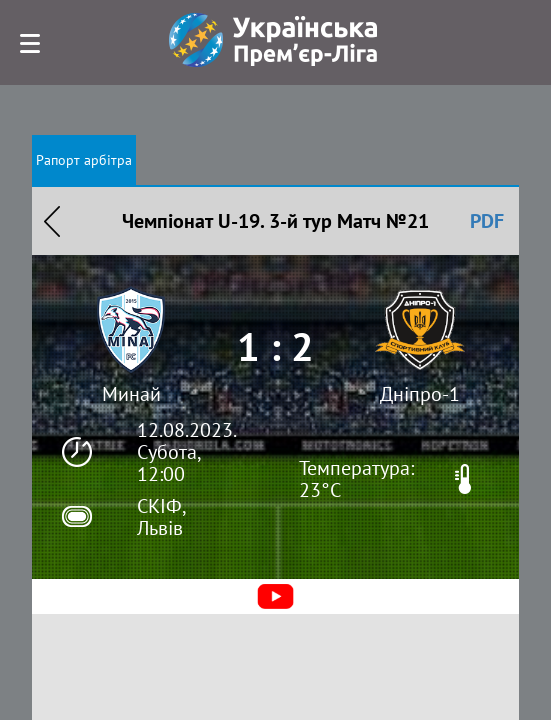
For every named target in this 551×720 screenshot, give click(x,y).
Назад (52, 221)
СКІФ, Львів (161, 517)
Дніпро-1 (420, 394)
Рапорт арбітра (84, 160)
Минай (131, 394)
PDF (487, 221)
